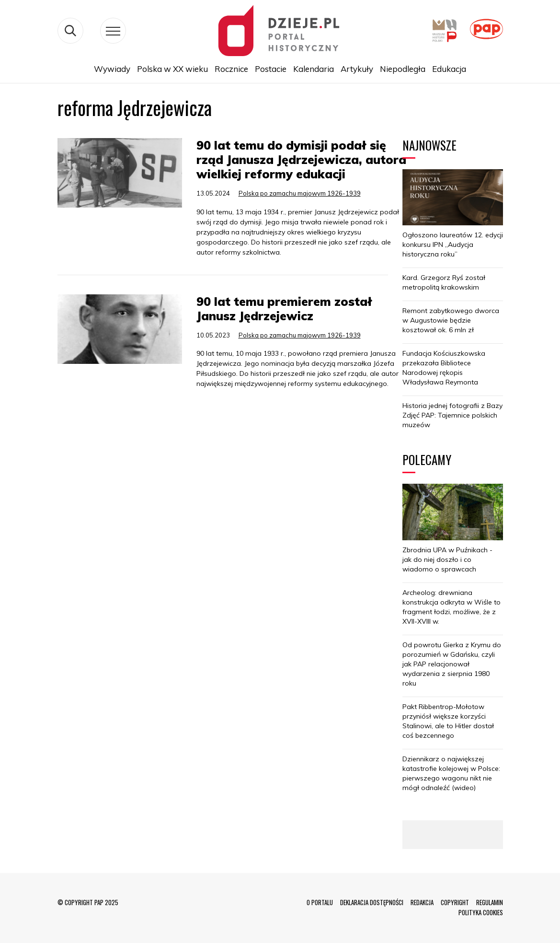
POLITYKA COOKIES (481, 912)
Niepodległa (403, 69)
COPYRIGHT (455, 902)
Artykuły (357, 69)
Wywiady (112, 69)
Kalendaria (314, 69)
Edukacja (449, 69)
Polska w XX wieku (172, 69)
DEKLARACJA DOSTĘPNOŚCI (372, 902)
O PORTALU (320, 902)
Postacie (271, 69)
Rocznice (231, 69)
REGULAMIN (490, 902)
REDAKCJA (422, 902)
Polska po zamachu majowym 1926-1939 (300, 193)
